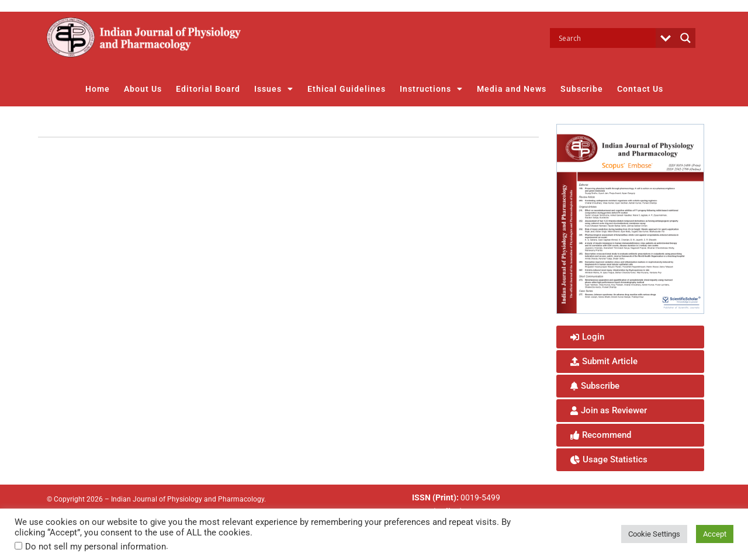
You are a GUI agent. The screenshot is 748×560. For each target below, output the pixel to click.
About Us (143, 89)
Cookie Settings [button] (654, 534)
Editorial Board (208, 89)
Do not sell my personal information (96, 547)
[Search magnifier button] (685, 38)
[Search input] (606, 38)
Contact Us (640, 89)
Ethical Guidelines (347, 89)
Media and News (512, 89)
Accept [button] (715, 534)
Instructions (431, 89)
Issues (274, 89)
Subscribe (582, 89)
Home (98, 89)
